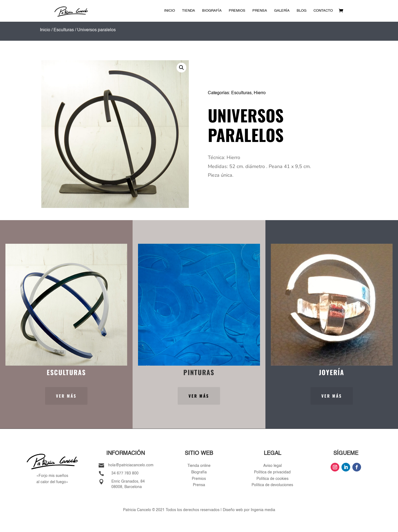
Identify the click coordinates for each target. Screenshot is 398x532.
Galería (282, 11)
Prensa (260, 11)
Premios (237, 11)
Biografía (212, 11)
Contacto (323, 11)
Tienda (189, 11)
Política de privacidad (272, 472)
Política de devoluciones (272, 485)
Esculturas (64, 30)
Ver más (66, 396)
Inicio (170, 11)
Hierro (260, 93)
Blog (302, 11)
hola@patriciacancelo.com (131, 465)
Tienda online (199, 466)
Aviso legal (272, 466)
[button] (181, 68)
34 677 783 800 (125, 473)
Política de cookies (272, 479)
